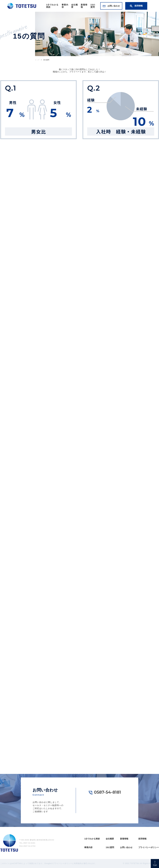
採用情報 (136, 6)
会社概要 (110, 839)
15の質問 (93, 6)
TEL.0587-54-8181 (27, 843)
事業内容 (88, 847)
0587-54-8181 (107, 793)
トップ (37, 60)
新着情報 (124, 839)
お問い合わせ (111, 6)
